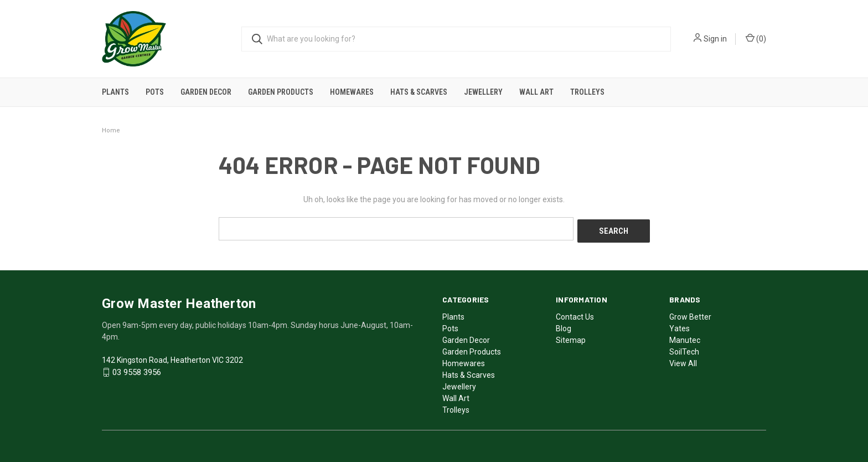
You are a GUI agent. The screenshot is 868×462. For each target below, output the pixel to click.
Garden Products (281, 92)
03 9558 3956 (137, 370)
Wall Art (536, 92)
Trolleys (587, 92)
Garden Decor (206, 92)
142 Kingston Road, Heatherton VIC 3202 (172, 357)
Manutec (685, 337)
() (756, 38)
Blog (564, 326)
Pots (155, 92)
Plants (115, 92)
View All (683, 361)
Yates (680, 326)
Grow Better (690, 314)
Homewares (352, 92)
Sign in (715, 39)
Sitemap (571, 337)
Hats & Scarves (419, 92)
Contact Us (575, 314)
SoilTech (684, 349)
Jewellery (483, 92)
